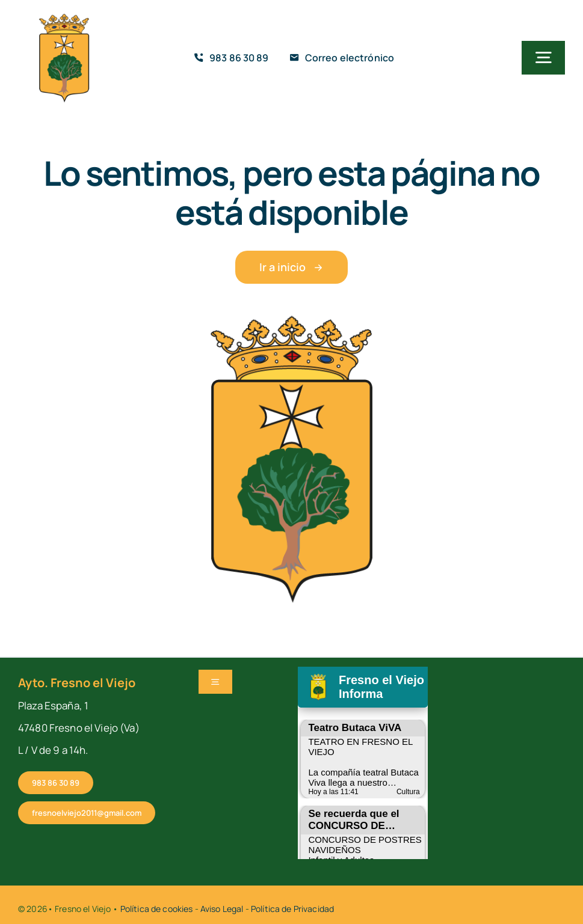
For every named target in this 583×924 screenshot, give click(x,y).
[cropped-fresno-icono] (64, 17)
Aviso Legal (222, 909)
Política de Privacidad (292, 909)
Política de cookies (157, 909)
